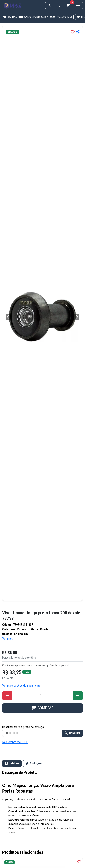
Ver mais (8, 639)
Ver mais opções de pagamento (21, 686)
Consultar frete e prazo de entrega (23, 727)
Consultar (72, 733)
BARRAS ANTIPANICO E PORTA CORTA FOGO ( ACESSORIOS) (38, 17)
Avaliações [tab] (34, 763)
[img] (73, 32)
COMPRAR (42, 708)
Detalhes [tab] (12, 763)
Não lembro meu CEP (15, 742)
